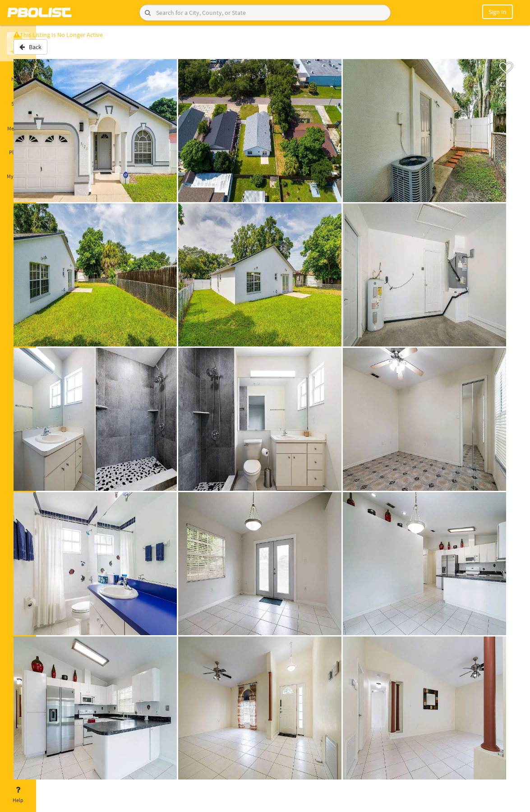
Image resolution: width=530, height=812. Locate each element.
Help (18, 795)
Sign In (498, 12)
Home (18, 74)
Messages (18, 123)
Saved (18, 98)
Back (60, 51)
